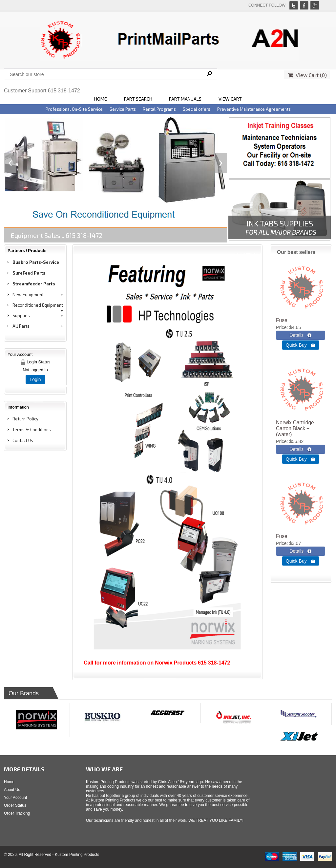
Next (221, 163)
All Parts (21, 326)
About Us (12, 790)
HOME (101, 99)
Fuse (282, 320)
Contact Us (23, 440)
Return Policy (25, 419)
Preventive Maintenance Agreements (254, 109)
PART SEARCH (138, 99)
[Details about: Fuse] (301, 335)
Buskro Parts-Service (36, 262)
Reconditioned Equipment (38, 305)
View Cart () (307, 75)
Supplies (21, 316)
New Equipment (28, 295)
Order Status (15, 805)
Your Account (15, 798)
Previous (10, 163)
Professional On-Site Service (74, 109)
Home (9, 782)
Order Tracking (17, 813)
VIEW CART (230, 99)
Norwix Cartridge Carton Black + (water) (295, 428)
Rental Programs (159, 109)
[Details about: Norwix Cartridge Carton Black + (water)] (301, 449)
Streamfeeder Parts (34, 284)
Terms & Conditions (32, 430)
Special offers (197, 109)
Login (35, 379)
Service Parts (123, 109)
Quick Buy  (301, 345)
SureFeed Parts (29, 273)
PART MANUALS (185, 99)
